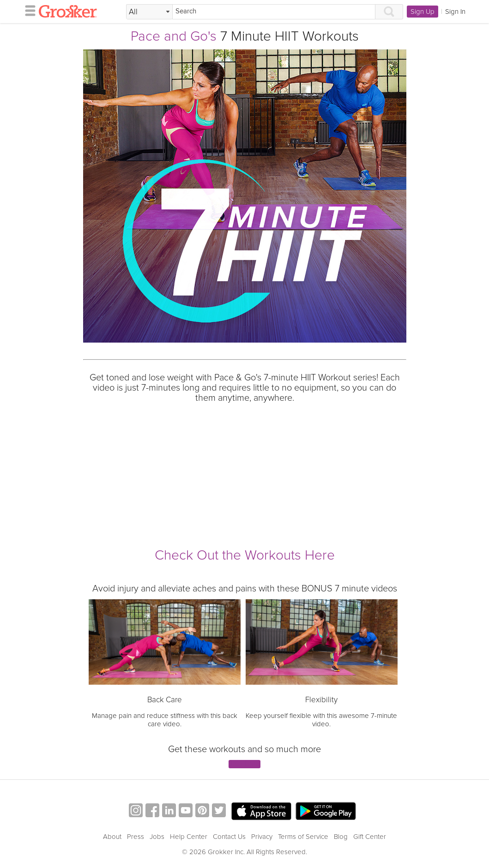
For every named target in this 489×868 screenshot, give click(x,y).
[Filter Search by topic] (149, 12)
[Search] (274, 12)
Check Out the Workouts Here (245, 555)
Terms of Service (303, 837)
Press (136, 837)
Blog (341, 837)
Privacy (262, 837)
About (112, 837)
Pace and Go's (174, 36)
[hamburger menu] (28, 10)
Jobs (157, 837)
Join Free (244, 764)
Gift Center (370, 837)
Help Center (189, 837)
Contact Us (229, 837)
